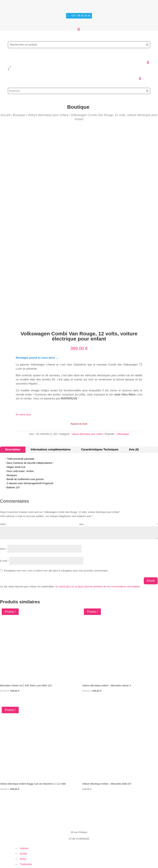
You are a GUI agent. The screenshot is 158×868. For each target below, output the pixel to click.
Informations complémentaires (51, 400)
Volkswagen (123, 384)
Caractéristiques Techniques (100, 400)
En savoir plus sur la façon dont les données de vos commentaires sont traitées (98, 537)
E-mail (4, 511)
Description (13, 400)
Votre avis (79, 474)
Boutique (19, 115)
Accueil (5, 115)
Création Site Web (25, 859)
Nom (3, 499)
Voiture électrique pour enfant (48, 115)
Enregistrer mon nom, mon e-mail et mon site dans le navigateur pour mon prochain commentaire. (56, 521)
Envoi (151, 531)
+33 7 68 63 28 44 (81, 16)
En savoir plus (23, 364)
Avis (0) (134, 400)
